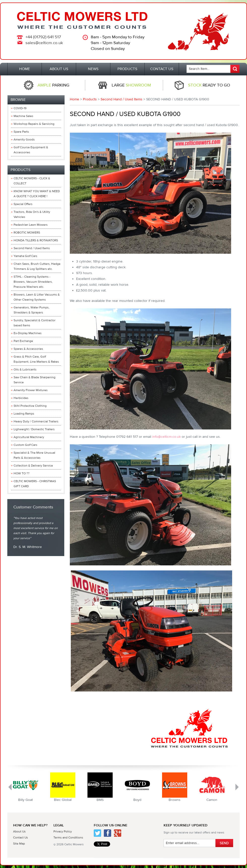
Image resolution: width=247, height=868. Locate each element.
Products (90, 99)
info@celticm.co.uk (166, 437)
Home (74, 99)
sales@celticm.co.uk (44, 43)
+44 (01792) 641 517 (43, 37)
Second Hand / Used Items (121, 99)
